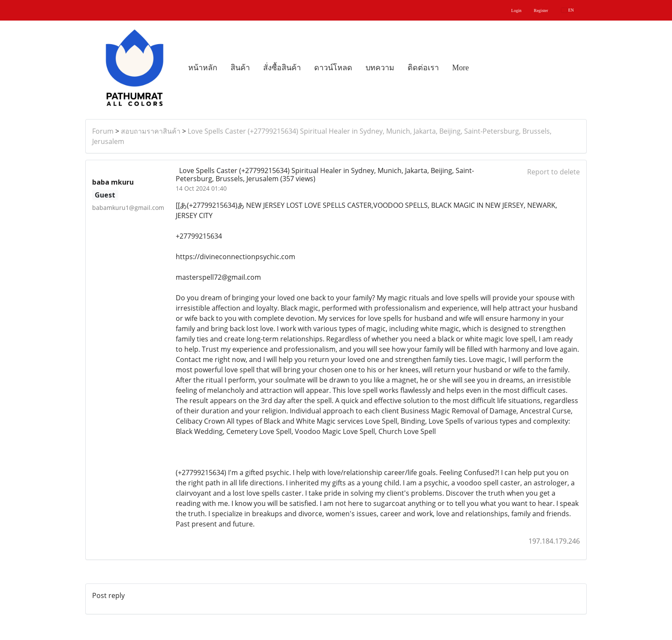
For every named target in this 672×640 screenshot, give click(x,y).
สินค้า (240, 68)
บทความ (380, 68)
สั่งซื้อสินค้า (282, 68)
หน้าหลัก (203, 68)
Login (516, 10)
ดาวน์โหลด (333, 68)
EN (568, 10)
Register (541, 10)
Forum (103, 131)
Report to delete (553, 172)
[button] (483, 68)
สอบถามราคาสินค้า (151, 131)
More (460, 68)
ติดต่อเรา (423, 68)
